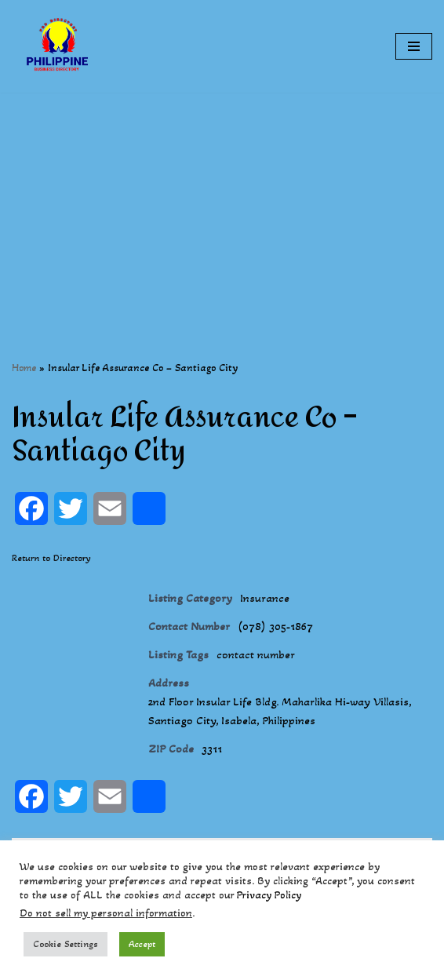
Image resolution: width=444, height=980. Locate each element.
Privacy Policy (269, 895)
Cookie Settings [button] (66, 944)
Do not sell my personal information (106, 913)
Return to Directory (51, 558)
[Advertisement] (222, 202)
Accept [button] (142, 944)
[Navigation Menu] (414, 46)
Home (24, 368)
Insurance (265, 598)
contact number (256, 654)
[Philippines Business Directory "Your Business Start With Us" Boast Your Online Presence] (59, 46)
